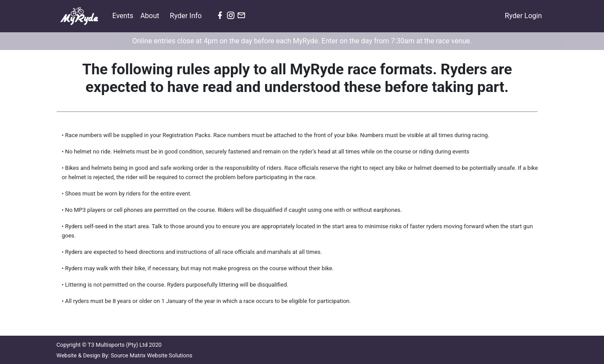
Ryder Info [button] (187, 16)
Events (125, 15)
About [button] (151, 16)
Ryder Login (523, 16)
